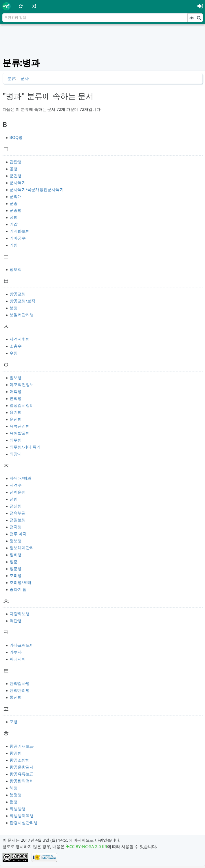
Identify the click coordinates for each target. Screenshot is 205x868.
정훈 (14, 561)
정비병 (16, 555)
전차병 (16, 527)
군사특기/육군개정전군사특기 (37, 189)
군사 (25, 78)
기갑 (14, 224)
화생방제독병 (22, 815)
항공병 (16, 753)
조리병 (16, 575)
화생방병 (18, 809)
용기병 (16, 412)
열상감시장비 (22, 405)
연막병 (16, 398)
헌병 (14, 802)
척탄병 (16, 620)
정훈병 (16, 568)
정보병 (16, 541)
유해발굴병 (20, 433)
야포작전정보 (22, 384)
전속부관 (18, 513)
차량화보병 (20, 614)
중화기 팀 (18, 589)
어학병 (16, 391)
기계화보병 (20, 231)
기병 (14, 245)
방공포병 (18, 294)
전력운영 (18, 492)
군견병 (16, 175)
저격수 (16, 485)
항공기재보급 (22, 746)
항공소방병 (20, 760)
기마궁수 (18, 238)
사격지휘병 (20, 339)
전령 (14, 499)
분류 (11, 78)
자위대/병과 (20, 478)
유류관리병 (20, 426)
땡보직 (16, 269)
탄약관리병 (20, 690)
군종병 (16, 210)
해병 (14, 788)
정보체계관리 (22, 548)
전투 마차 (18, 534)
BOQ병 (16, 137)
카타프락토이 (22, 645)
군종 (14, 203)
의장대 (16, 454)
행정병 (16, 795)
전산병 (16, 506)
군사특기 (18, 182)
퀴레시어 (18, 659)
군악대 (16, 196)
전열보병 (18, 520)
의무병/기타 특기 (25, 447)
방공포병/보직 (22, 301)
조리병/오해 (20, 582)
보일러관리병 (22, 315)
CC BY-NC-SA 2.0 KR (88, 846)
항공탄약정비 (22, 781)
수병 (14, 353)
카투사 (16, 652)
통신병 (16, 697)
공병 (14, 169)
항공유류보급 (22, 774)
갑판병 (16, 162)
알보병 (16, 377)
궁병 (14, 217)
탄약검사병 (20, 683)
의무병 (16, 440)
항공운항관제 (22, 767)
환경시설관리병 (24, 822)
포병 (14, 721)
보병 (14, 308)
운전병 (16, 419)
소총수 (16, 346)
